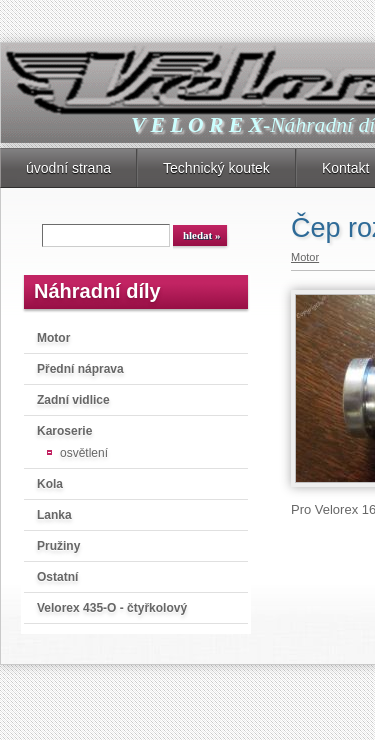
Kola (50, 484)
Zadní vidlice (73, 400)
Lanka (54, 515)
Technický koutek (216, 168)
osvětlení (84, 453)
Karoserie (64, 431)
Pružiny (58, 546)
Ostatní (57, 577)
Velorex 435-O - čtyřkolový (112, 608)
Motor (53, 338)
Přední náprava (80, 369)
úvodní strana (68, 168)
